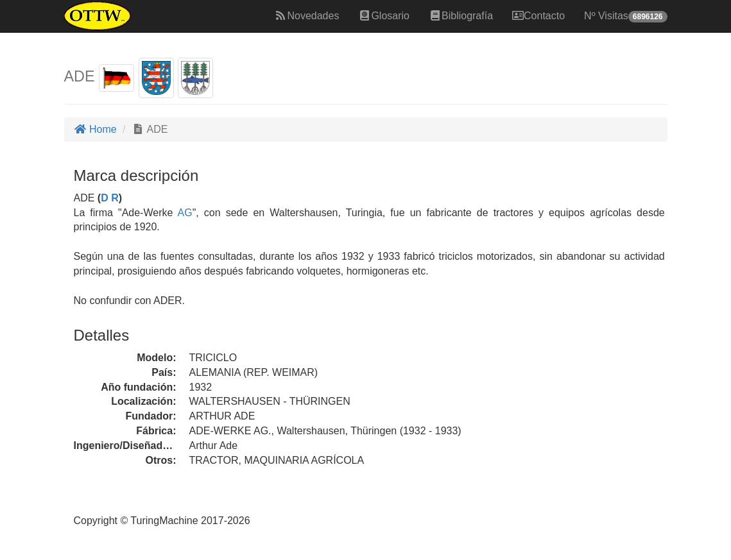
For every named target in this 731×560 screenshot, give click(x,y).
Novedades (306, 16)
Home (95, 129)
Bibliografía (461, 16)
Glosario (384, 16)
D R (110, 198)
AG (185, 213)
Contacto (538, 16)
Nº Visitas (625, 16)
